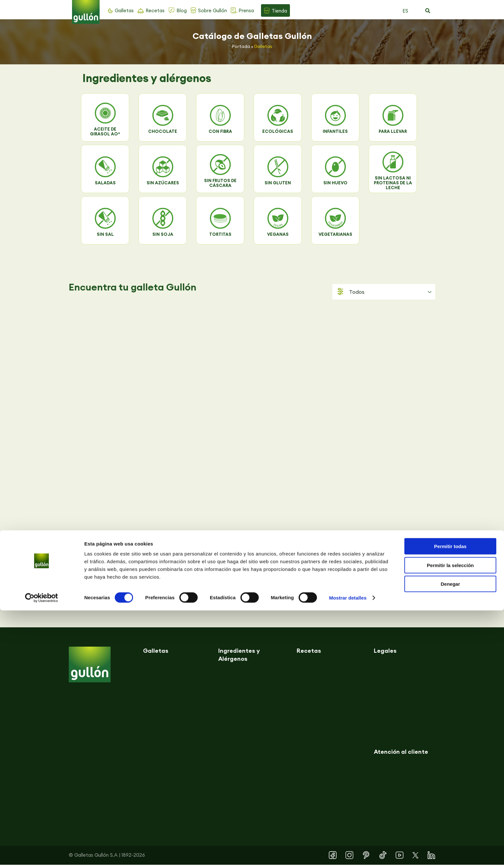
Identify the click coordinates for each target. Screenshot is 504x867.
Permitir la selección (450, 822)
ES (405, 11)
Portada (241, 46)
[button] (428, 11)
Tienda (279, 11)
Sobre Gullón (212, 10)
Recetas (155, 10)
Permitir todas (450, 803)
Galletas (124, 10)
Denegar (450, 840)
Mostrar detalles (348, 854)
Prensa (246, 10)
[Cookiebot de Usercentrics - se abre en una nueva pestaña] (42, 854)
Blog (182, 10)
